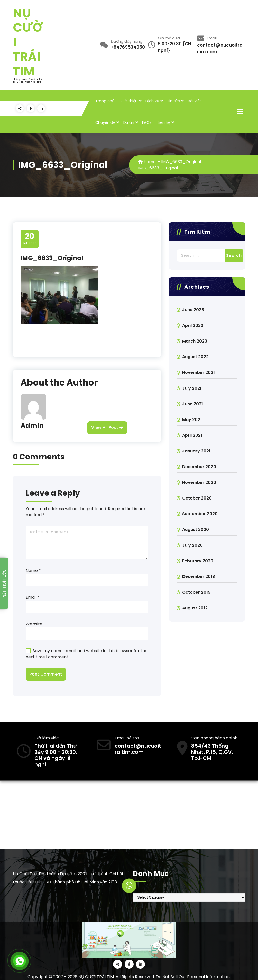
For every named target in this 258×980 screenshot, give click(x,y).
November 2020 (199, 482)
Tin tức (173, 101)
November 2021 (199, 373)
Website (34, 624)
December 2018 (199, 577)
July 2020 (192, 545)
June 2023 (193, 310)
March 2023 (195, 341)
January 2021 (196, 451)
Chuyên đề (105, 122)
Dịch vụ (152, 101)
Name (33, 570)
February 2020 (198, 561)
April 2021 (192, 435)
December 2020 (199, 467)
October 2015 (196, 592)
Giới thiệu (129, 101)
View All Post (107, 428)
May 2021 (192, 420)
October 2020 (197, 498)
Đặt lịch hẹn (4, 583)
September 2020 (200, 514)
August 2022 (195, 357)
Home (147, 162)
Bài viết (194, 101)
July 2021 (192, 388)
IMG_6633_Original (181, 162)
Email (33, 597)
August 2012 (195, 608)
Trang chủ (105, 101)
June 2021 (193, 404)
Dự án (129, 122)
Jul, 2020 (30, 239)
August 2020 (196, 530)
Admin (32, 426)
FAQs (147, 122)
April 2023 (193, 325)
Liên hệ (164, 122)
